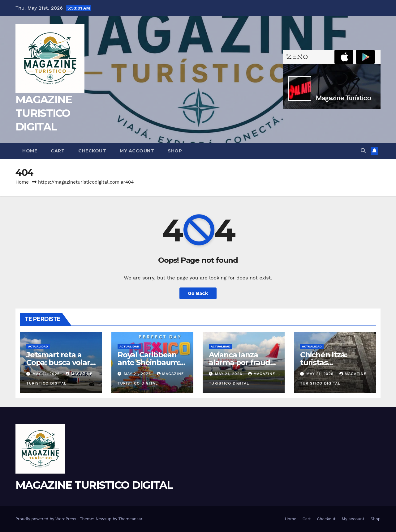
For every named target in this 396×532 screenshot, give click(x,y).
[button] (363, 151)
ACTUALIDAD (38, 346)
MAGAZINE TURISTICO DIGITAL (44, 113)
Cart (58, 151)
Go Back (198, 293)
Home (30, 151)
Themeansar (130, 519)
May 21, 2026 (47, 374)
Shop (175, 151)
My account (137, 151)
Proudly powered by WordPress (47, 519)
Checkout (92, 151)
